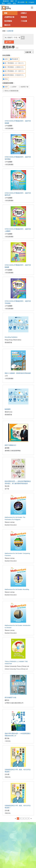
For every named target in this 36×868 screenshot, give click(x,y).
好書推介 (24, 13)
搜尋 (10, 42)
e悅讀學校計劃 (9, 17)
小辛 (6, 376)
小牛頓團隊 (9, 126)
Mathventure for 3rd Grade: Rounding (17, 589)
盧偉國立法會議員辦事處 (13, 451)
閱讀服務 (24, 17)
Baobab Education (11, 525)
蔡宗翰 (7, 738)
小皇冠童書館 (9, 128)
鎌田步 (7, 700)
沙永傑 (7, 774)
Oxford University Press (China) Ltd (17, 666)
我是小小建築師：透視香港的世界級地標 (18, 373)
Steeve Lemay (10, 522)
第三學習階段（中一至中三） (14, 71)
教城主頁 (6, 1)
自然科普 (10, 31)
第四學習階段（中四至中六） (14, 75)
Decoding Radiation (11, 337)
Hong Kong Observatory (13, 340)
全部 (5, 59)
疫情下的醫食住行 (10, 445)
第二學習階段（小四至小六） (14, 67)
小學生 (9, 3)
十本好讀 (24, 21)
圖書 (6, 13)
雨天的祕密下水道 (10, 697)
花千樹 (7, 489)
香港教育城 (8, 342)
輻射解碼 (8, 409)
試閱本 (13, 87)
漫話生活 (7, 25)
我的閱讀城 (8, 21)
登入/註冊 (21, 2)
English (32, 2)
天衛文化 (8, 777)
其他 (5, 79)
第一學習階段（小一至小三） (14, 63)
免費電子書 (24, 87)
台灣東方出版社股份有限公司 (14, 703)
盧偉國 (7, 448)
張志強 (7, 486)
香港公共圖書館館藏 (11, 91)
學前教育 (14, 59)
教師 (12, 1)
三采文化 (8, 741)
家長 (14, 3)
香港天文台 (9, 412)
